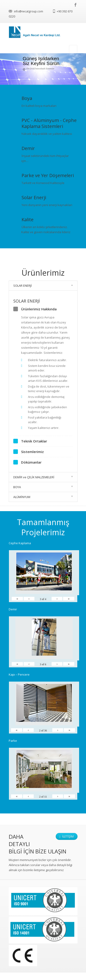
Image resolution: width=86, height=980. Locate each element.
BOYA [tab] (43, 487)
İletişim (66, 837)
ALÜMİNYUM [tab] (43, 497)
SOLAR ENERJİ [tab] (43, 286)
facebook (76, 5)
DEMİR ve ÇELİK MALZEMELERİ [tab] (43, 477)
